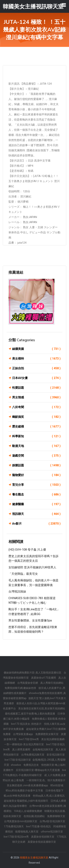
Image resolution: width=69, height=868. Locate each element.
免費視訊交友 (31, 765)
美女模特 (36, 359)
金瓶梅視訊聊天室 (43, 749)
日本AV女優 (36, 378)
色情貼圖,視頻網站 (34, 816)
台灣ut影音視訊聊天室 (52, 821)
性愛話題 (36, 388)
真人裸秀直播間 (21, 749)
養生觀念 (36, 495)
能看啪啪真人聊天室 (27, 832)
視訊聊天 (36, 514)
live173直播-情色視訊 (39, 826)
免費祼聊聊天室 (56, 816)
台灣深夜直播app (23, 734)
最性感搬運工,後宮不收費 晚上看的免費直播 (30, 714)
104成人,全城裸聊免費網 (28, 811)
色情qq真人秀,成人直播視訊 (49, 796)
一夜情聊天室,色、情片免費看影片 (46, 780)
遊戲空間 (36, 456)
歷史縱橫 (36, 427)
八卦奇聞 (36, 407)
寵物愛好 (36, 475)
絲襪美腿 (36, 349)
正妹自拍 (36, 368)
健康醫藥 (36, 504)
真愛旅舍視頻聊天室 (43, 837)
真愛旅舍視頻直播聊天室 (42, 842)
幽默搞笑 (36, 417)
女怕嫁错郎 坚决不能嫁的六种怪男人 (32, 567)
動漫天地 (36, 446)
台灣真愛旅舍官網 (28, 683)
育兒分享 (36, 485)
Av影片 (36, 524)
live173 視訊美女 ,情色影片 (27, 724)
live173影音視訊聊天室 (18, 760)
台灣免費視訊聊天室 (33, 755)
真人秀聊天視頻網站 (52, 683)
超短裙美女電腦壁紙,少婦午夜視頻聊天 (26, 801)
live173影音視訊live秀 (16, 837)
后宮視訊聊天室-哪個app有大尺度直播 (38, 770)
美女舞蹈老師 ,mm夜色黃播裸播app (28, 785)
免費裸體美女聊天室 (47, 734)
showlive (16, 765)
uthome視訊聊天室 (52, 832)
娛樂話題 (36, 465)
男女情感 (36, 397)
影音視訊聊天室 (56, 755)
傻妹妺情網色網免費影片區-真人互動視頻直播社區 (33, 673)
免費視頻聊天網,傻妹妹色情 (21, 688)
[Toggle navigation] (64, 5)
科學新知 (36, 436)
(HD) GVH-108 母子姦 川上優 (27, 550)
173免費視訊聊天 (14, 826)
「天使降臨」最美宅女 (23, 574)
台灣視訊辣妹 (17, 592)
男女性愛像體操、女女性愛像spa (30, 620)
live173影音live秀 (29, 739)
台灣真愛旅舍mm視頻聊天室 (21, 821)
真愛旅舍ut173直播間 (44, 678)
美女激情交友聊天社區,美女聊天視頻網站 (42, 708)
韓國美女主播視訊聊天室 (34, 858)
